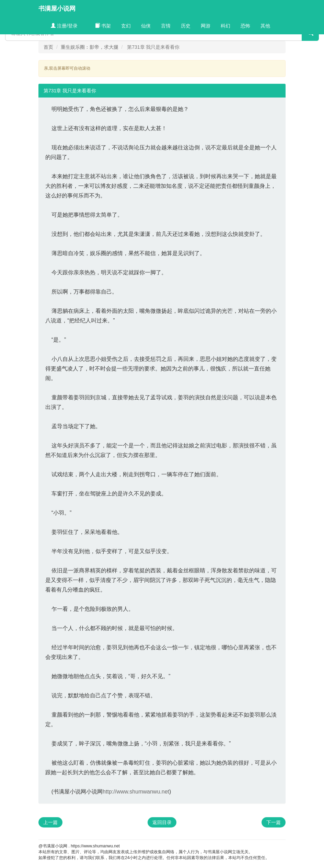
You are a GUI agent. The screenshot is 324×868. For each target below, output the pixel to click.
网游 (206, 26)
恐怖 (245, 26)
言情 (166, 26)
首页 (48, 47)
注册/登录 (64, 26)
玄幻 (126, 26)
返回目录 (162, 822)
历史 (186, 26)
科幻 (225, 26)
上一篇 (50, 822)
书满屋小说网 (57, 9)
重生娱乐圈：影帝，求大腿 (90, 47)
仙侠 (146, 26)
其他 (265, 26)
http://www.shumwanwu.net (136, 792)
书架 (103, 26)
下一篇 (274, 822)
